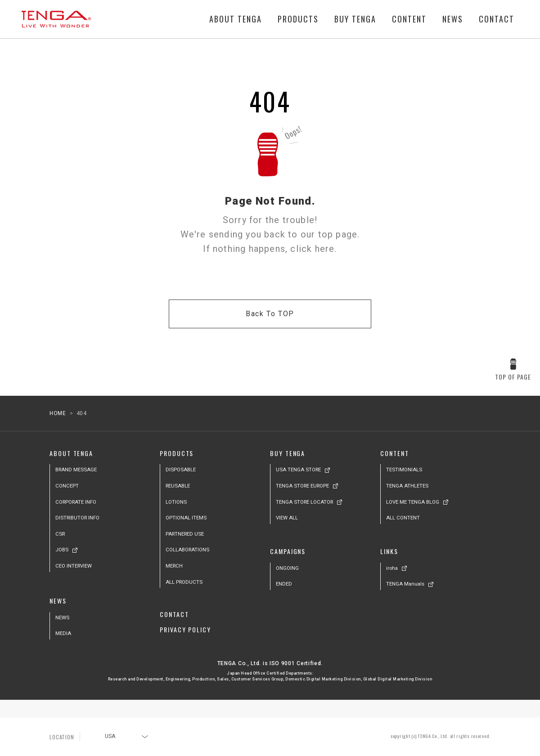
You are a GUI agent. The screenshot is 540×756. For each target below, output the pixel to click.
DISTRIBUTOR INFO (77, 518)
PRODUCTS (298, 19)
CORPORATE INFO (76, 502)
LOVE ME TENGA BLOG (413, 502)
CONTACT (497, 19)
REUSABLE (178, 486)
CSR (60, 534)
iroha (392, 568)
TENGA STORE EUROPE (302, 486)
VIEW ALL (287, 518)
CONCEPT (67, 486)
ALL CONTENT (403, 518)
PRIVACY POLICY (185, 629)
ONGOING (287, 568)
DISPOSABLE (181, 470)
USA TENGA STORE (298, 470)
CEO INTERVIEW (74, 566)
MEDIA (63, 633)
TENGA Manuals (405, 584)
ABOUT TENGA (236, 19)
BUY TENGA (355, 19)
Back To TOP (270, 314)
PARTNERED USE (185, 534)
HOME (58, 413)
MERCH (174, 566)
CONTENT (409, 19)
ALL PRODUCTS (184, 582)
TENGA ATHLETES (407, 486)
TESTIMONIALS (404, 470)
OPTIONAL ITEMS (186, 518)
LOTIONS (176, 502)
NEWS (453, 19)
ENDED (284, 584)
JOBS (62, 550)
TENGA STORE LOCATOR (304, 502)
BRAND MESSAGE (76, 470)
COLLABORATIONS (187, 550)
